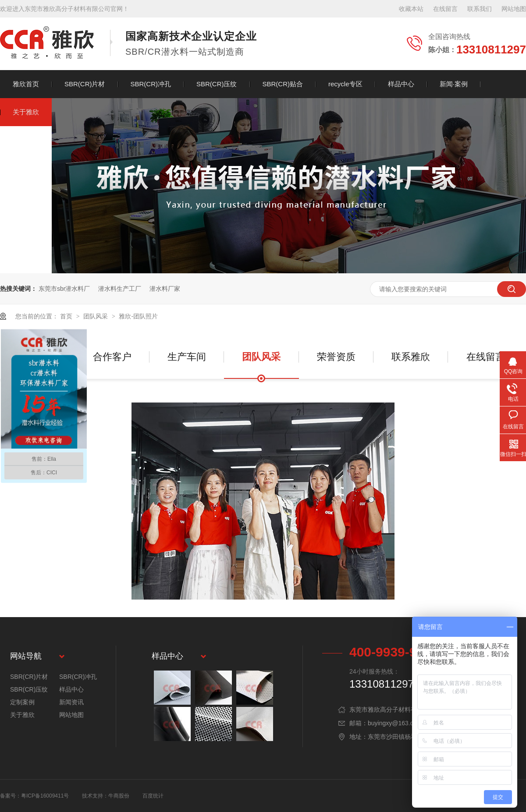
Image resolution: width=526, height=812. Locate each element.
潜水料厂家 (165, 289)
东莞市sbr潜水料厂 (64, 289)
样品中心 (401, 84)
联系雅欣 (411, 357)
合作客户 (112, 357)
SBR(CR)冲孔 (151, 84)
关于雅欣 (26, 112)
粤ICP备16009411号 (45, 796)
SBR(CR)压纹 (217, 84)
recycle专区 (345, 84)
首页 (67, 316)
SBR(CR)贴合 (283, 84)
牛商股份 (119, 796)
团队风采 (96, 316)
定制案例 (22, 702)
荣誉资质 (336, 357)
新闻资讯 (71, 702)
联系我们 (480, 9)
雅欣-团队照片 (138, 316)
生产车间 (187, 357)
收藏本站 (411, 9)
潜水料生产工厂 (120, 289)
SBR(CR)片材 (85, 84)
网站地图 (514, 9)
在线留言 (445, 9)
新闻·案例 (454, 84)
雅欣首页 (26, 84)
